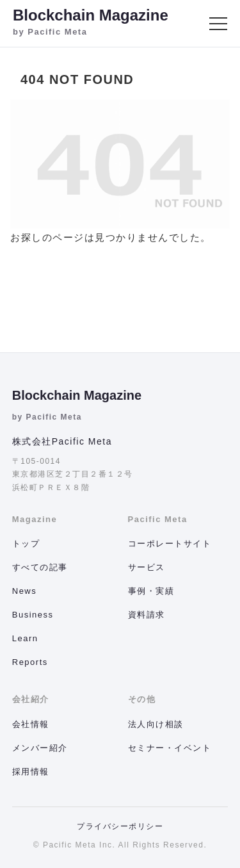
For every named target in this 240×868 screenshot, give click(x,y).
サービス (147, 567)
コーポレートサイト (170, 544)
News (25, 591)
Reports (30, 662)
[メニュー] (218, 24)
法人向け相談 (156, 724)
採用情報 (31, 772)
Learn (25, 638)
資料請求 (147, 615)
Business (33, 615)
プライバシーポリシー (120, 826)
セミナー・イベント (170, 748)
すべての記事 (40, 567)
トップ (26, 544)
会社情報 (31, 724)
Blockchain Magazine (77, 395)
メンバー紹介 (40, 748)
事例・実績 (151, 591)
